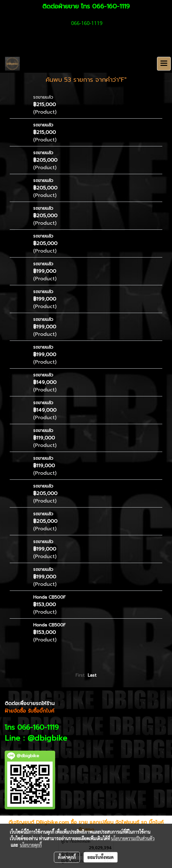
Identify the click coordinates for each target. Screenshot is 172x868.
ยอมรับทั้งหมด (101, 857)
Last (92, 675)
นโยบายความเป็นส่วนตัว (133, 838)
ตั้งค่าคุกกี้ (67, 857)
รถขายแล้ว (43, 97)
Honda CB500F (50, 597)
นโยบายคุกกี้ (31, 845)
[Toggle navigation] (164, 64)
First (80, 675)
